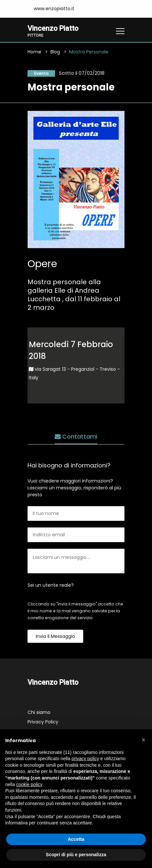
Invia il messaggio (55, 636)
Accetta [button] (76, 839)
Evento (41, 73)
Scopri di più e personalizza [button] (76, 855)
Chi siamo (39, 712)
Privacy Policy (43, 722)
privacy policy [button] (85, 759)
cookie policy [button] (29, 784)
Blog (55, 52)
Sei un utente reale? (51, 585)
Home (34, 52)
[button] (143, 740)
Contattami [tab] (76, 436)
